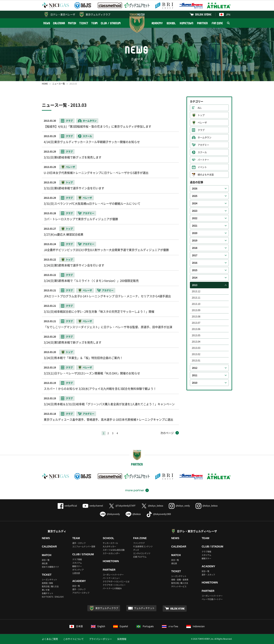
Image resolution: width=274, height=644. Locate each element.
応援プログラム (140, 557)
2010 (195, 383)
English (98, 626)
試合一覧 (46, 560)
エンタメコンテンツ (142, 553)
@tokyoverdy (110, 514)
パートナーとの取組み (112, 588)
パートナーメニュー (111, 578)
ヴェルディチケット (144, 608)
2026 (195, 189)
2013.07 (196, 323)
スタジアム (77, 563)
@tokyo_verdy (179, 506)
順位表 (45, 563)
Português (145, 626)
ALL (200, 108)
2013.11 (196, 298)
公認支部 (76, 573)
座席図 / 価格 (47, 583)
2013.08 (196, 316)
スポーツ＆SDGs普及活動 (114, 550)
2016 (195, 263)
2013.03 (196, 348)
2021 (195, 226)
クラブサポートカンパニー (114, 585)
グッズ (136, 550)
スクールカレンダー (111, 553)
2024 (195, 203)
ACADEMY (157, 23)
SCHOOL (171, 23)
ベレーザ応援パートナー (212, 599)
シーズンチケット (49, 580)
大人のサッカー (109, 546)
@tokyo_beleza (152, 506)
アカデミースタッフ (81, 593)
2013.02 (196, 354)
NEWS (47, 23)
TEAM (95, 23)
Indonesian (195, 626)
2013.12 (196, 291)
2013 (195, 285)
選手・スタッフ (79, 543)
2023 (195, 211)
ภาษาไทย (170, 626)
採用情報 (122, 639)
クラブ (201, 130)
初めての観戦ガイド (50, 567)
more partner (135, 490)
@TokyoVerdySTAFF (122, 506)
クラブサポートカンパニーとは (116, 581)
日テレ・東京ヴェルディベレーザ (197, 531)
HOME (45, 84)
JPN (225, 14)
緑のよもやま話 (206, 175)
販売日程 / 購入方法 (50, 586)
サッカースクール (110, 543)
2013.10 (196, 304)
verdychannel (93, 506)
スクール (202, 152)
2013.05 (196, 335)
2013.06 (196, 329)
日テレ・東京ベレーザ (63, 14)
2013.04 (196, 342)
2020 (195, 233)
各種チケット (48, 593)
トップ (201, 115)
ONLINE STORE (203, 14)
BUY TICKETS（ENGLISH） (53, 597)
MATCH (72, 23)
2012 (195, 368)
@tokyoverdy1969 (159, 514)
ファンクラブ (139, 543)
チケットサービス (179, 586)
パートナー (203, 160)
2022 (195, 218)
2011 (195, 375)
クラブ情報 (77, 559)
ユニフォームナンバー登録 (84, 546)
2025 (195, 196)
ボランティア (78, 570)
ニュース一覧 (59, 84)
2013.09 (196, 310)
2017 (195, 255)
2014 (195, 278)
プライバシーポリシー (100, 639)
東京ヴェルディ (57, 531)
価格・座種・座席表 (180, 580)
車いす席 (46, 590)
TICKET (84, 23)
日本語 (76, 626)
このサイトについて (73, 639)
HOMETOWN (186, 23)
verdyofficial (67, 506)
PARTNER (202, 23)
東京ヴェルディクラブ (98, 14)
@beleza (133, 514)
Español (121, 626)
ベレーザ (202, 123)
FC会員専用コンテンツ (143, 546)
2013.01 (196, 360)
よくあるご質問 (50, 639)
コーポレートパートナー (113, 575)
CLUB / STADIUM (111, 23)
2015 (195, 270)
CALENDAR (59, 23)
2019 (195, 241)
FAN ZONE (217, 23)
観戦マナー (77, 566)
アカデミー (203, 145)
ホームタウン (205, 137)
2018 (195, 248)
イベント (202, 167)
